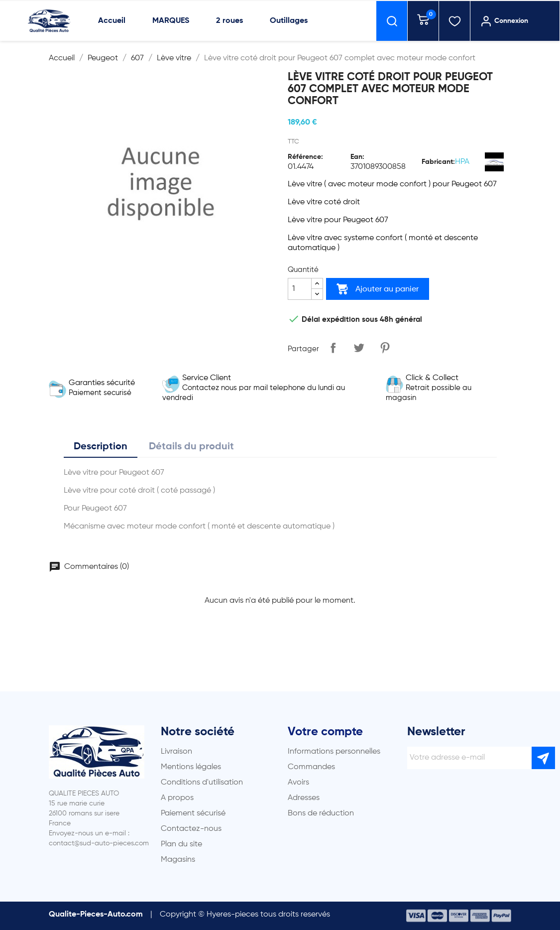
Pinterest (385, 348)
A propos (177, 798)
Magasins (178, 860)
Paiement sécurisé (193, 813)
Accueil (112, 21)
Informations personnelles (334, 752)
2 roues (229, 21)
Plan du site (181, 844)
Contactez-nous (191, 829)
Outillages (289, 21)
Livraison (176, 752)
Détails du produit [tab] (191, 447)
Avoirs (298, 783)
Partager (333, 348)
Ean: (357, 157)
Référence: (305, 157)
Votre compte (325, 732)
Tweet (359, 348)
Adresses (304, 798)
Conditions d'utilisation (202, 783)
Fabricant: (438, 162)
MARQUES (171, 21)
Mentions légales (191, 767)
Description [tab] (101, 447)
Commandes (311, 767)
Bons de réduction (321, 813)
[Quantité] (300, 289)
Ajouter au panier (378, 289)
